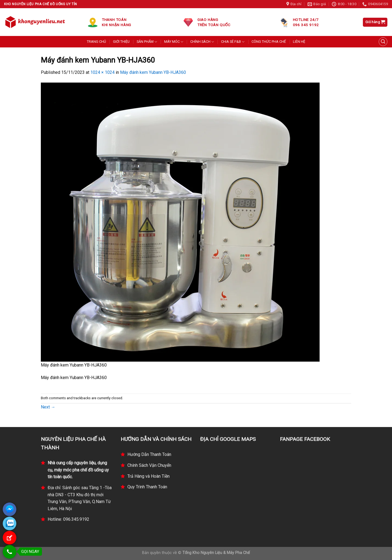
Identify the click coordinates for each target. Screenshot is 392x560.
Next (48, 407)
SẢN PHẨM (147, 42)
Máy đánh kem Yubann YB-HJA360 (153, 72)
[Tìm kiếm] (383, 42)
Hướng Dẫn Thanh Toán (149, 454)
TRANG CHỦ (96, 42)
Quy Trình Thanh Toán (147, 487)
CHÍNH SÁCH (202, 42)
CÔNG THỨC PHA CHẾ (269, 42)
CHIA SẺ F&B (233, 42)
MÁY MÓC (174, 42)
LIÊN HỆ (299, 42)
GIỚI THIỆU (121, 42)
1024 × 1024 (102, 72)
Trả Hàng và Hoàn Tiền (148, 476)
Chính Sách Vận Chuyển (149, 465)
